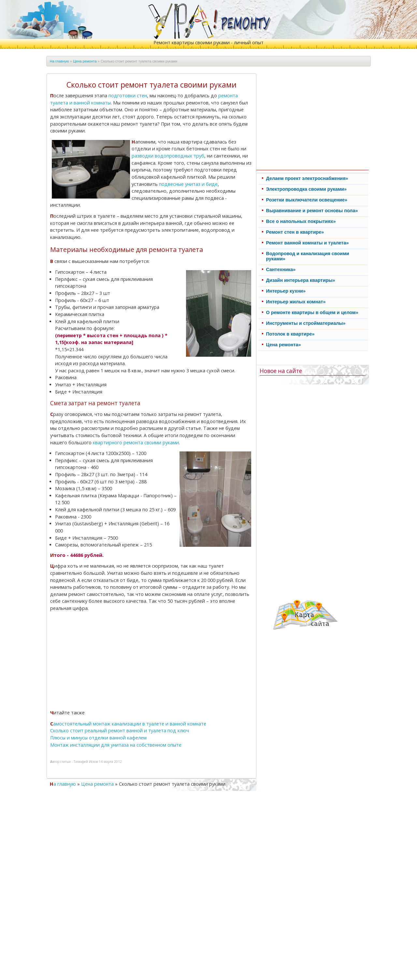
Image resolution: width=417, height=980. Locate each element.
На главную (59, 61)
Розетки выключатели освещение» (307, 200)
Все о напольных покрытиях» (301, 221)
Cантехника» (281, 269)
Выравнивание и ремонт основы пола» (312, 211)
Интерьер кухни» (286, 291)
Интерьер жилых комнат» (296, 302)
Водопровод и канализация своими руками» (308, 256)
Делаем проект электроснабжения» (307, 178)
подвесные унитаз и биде (188, 184)
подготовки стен (128, 96)
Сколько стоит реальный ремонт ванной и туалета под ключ (120, 731)
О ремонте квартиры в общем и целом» (312, 312)
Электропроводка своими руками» (307, 189)
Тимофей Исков (86, 762)
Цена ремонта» (284, 345)
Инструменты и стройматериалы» (306, 323)
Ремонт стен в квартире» (295, 232)
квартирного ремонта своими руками (136, 442)
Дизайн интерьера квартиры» (301, 280)
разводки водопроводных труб (168, 156)
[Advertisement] (106, 662)
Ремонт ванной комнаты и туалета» (308, 243)
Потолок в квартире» (290, 334)
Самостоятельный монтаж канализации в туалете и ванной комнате (128, 724)
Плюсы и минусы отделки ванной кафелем (98, 738)
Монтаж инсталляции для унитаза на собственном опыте (116, 745)
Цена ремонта (85, 61)
